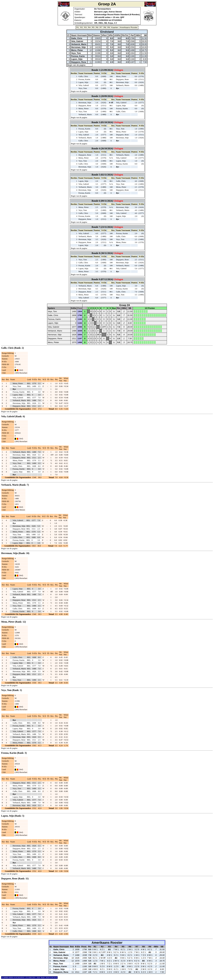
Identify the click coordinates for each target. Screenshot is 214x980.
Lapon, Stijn (77, 59)
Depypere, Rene (79, 62)
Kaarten (115, 27)
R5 (93, 27)
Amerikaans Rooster (129, 27)
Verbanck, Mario (79, 44)
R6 (97, 27)
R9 (109, 27)
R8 (105, 27)
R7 (101, 27)
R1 (78, 27)
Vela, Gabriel (77, 41)
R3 (86, 27)
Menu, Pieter (77, 50)
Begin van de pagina (76, 65)
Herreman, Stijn (79, 47)
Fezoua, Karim (78, 56)
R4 (89, 27)
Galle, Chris (77, 38)
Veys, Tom (76, 53)
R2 (82, 27)
